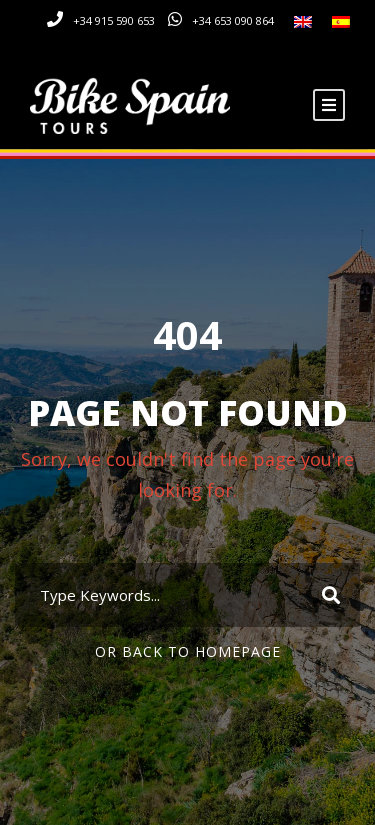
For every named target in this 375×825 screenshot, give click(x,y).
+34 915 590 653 (114, 20)
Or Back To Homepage (188, 651)
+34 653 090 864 (233, 20)
